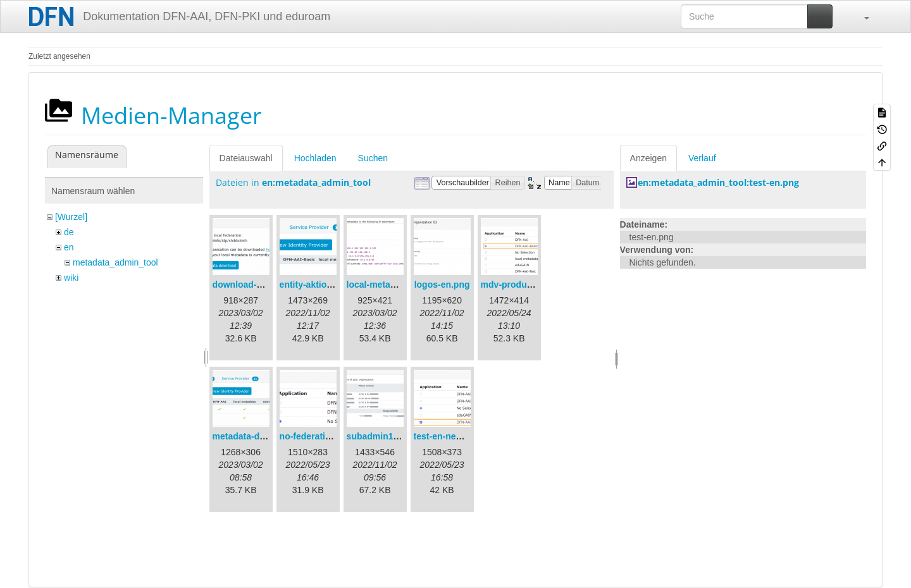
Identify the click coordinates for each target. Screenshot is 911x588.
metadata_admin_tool (115, 262)
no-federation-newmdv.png (336, 436)
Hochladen (315, 158)
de (69, 232)
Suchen (373, 158)
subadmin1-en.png (386, 436)
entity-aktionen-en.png (327, 285)
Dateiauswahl (246, 158)
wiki (71, 278)
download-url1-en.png (259, 285)
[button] (860, 16)
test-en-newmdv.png (456, 436)
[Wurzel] (71, 217)
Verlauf (702, 158)
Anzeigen (648, 158)
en (69, 247)
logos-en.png (442, 285)
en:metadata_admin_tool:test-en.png (718, 182)
